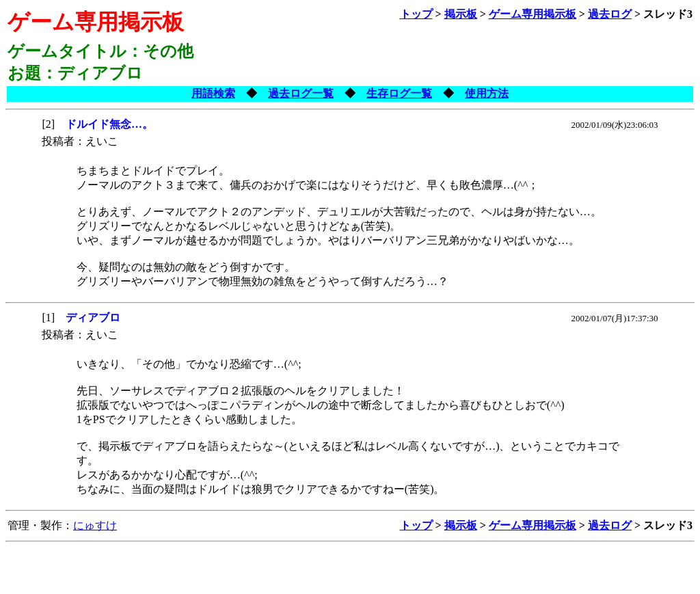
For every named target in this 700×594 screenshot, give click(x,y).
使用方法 (487, 93)
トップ (416, 14)
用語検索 (213, 93)
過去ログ (610, 14)
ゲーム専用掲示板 (533, 14)
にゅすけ (95, 525)
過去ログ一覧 (301, 93)
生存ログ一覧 (399, 93)
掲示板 (461, 14)
